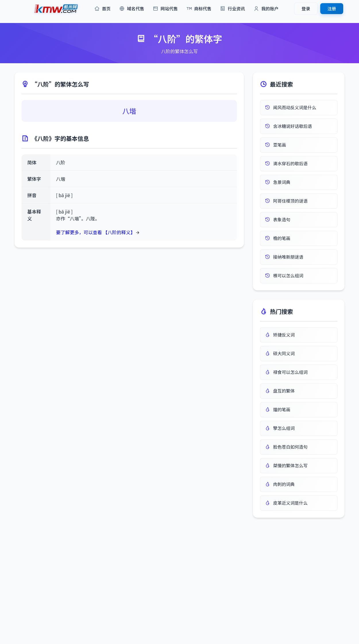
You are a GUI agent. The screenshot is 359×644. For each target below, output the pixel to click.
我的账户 (266, 9)
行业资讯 (232, 9)
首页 (102, 9)
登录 (306, 8)
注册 (332, 8)
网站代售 (165, 9)
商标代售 (199, 9)
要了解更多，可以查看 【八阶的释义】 (96, 232)
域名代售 (132, 9)
